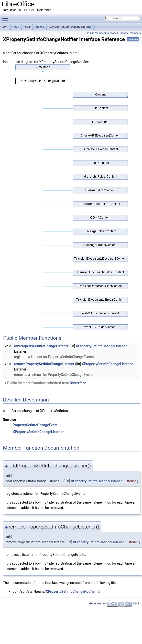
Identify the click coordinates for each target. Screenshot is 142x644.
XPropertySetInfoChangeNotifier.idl (73, 591)
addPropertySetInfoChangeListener (41, 346)
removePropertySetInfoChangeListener (44, 364)
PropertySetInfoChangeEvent (35, 425)
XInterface (78, 383)
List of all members (130, 33)
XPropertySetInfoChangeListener (101, 346)
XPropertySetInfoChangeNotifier (71, 27)
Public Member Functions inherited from (45, 383)
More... (75, 53)
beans (40, 27)
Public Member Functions (102, 33)
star (28, 27)
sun (17, 27)
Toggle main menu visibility (7, 16)
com (5, 27)
